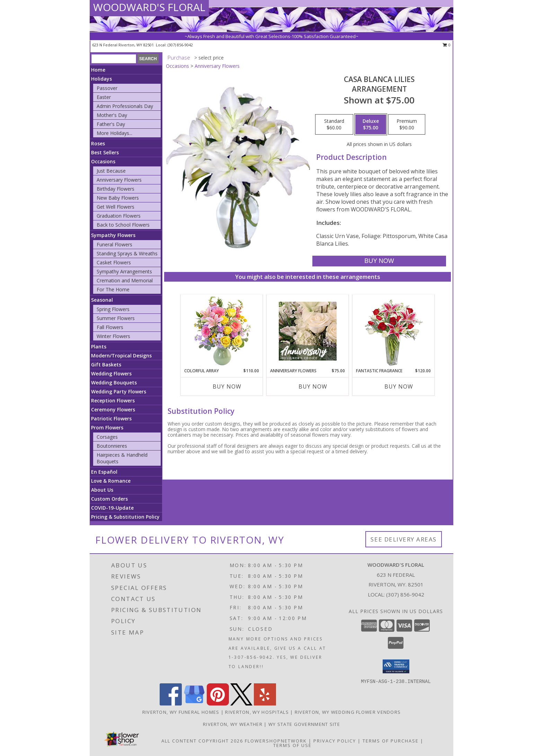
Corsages (107, 437)
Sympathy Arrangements (124, 271)
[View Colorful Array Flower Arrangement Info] (222, 331)
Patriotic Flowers (111, 418)
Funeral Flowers (114, 244)
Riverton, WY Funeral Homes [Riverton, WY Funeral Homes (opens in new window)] (181, 712)
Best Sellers (105, 152)
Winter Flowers (113, 336)
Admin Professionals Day (125, 106)
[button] (396, 666)
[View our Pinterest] (218, 704)
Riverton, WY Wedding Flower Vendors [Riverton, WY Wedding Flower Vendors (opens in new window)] (348, 712)
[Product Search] (114, 59)
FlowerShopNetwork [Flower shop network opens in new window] (276, 741)
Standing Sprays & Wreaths (127, 253)
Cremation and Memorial (125, 280)
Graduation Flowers (119, 216)
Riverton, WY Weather (233, 724)
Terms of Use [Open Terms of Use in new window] (292, 745)
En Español (104, 472)
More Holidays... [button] (114, 133)
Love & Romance (111, 481)
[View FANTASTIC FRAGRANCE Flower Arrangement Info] (394, 331)
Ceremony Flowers (113, 409)
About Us (102, 490)
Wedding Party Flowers (119, 391)
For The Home (113, 289)
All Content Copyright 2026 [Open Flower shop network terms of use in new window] (202, 741)
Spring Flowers (113, 309)
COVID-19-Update (112, 508)
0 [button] (447, 45)
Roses (98, 143)
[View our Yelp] (265, 704)
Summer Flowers (116, 318)
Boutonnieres (112, 446)
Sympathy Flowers (113, 235)
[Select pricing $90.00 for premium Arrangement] (407, 125)
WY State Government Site (304, 724)
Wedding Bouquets (114, 382)
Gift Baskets (106, 365)
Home (98, 70)
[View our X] (241, 704)
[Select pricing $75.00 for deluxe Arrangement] (371, 125)
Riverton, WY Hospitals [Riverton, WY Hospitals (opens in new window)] (257, 712)
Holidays (101, 79)
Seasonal (102, 300)
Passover (107, 88)
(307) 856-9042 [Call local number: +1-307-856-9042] (180, 45)
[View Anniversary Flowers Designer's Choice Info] (308, 331)
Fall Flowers (110, 327)
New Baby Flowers (118, 198)
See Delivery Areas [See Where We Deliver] (404, 539)
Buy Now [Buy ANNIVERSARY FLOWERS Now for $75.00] (313, 386)
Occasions (103, 161)
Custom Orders (109, 499)
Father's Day (111, 124)
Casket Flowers (114, 262)
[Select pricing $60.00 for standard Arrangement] (334, 125)
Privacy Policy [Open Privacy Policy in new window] (335, 741)
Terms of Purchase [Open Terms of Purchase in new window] (391, 741)
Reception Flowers (113, 400)
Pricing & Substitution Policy (125, 517)
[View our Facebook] (171, 704)
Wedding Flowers (111, 374)
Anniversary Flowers (119, 180)
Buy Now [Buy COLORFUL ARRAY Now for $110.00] (227, 386)
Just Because (111, 171)
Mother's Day (112, 115)
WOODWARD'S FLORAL (149, 7)
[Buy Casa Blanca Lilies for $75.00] (379, 261)
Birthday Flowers (115, 189)
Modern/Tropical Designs (121, 356)
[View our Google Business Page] (194, 704)
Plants (99, 347)
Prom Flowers (107, 427)
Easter (104, 97)
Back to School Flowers (123, 225)
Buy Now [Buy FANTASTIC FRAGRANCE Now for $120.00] (399, 386)
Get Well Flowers (115, 207)
